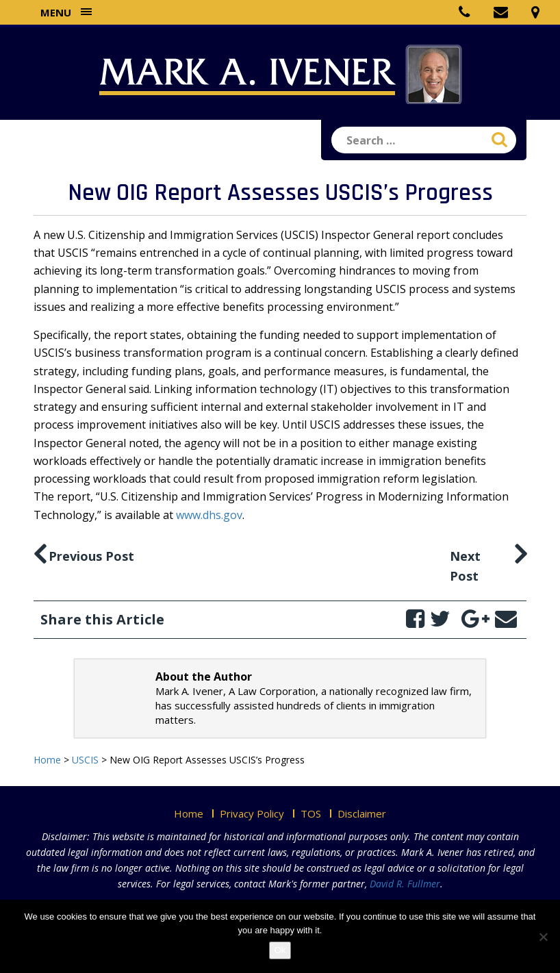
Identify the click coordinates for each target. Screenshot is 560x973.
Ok (280, 950)
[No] (543, 937)
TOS (311, 813)
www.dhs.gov (209, 515)
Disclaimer (362, 813)
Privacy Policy (252, 813)
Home (189, 813)
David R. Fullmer (405, 884)
